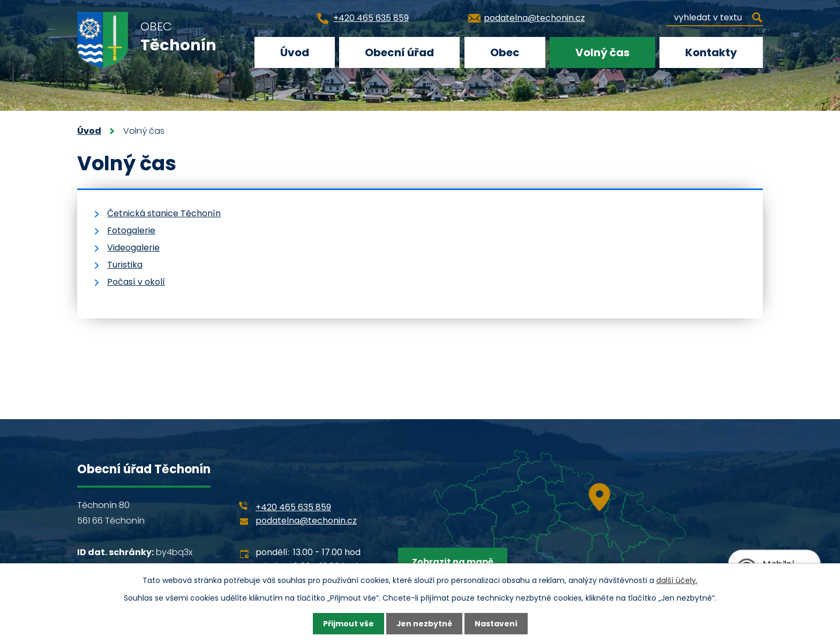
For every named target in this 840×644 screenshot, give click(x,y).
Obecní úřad (399, 52)
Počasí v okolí (136, 282)
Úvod (295, 52)
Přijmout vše (348, 624)
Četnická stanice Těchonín (164, 213)
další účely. (677, 580)
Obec (505, 52)
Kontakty (711, 52)
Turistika (125, 265)
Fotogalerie (131, 230)
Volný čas (602, 52)
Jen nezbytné (424, 624)
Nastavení (496, 624)
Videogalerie (133, 248)
